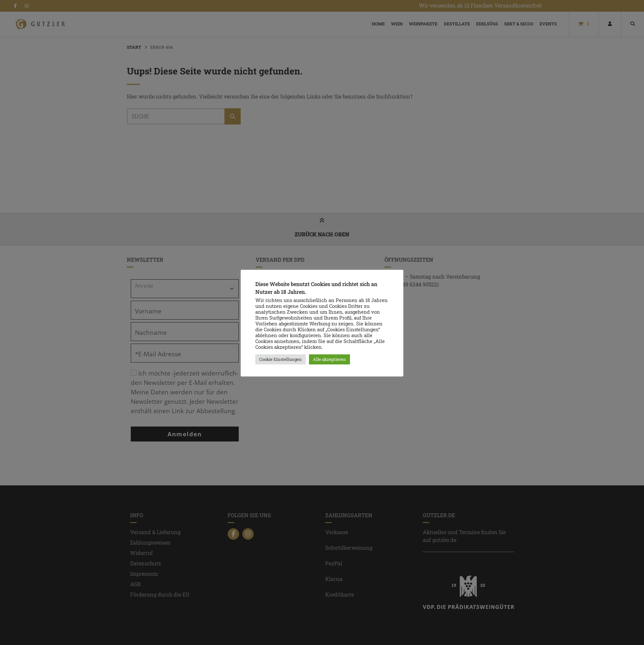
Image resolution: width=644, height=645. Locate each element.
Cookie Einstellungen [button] (281, 359)
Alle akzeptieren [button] (329, 359)
